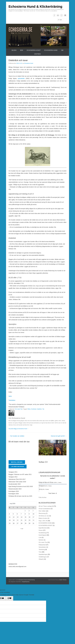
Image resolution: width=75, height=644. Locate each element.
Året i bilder (42, 511)
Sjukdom (39, 409)
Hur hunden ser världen (16, 436)
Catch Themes (63, 580)
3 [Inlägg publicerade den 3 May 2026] (33, 511)
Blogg (14, 50)
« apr (22, 529)
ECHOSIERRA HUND (51, 50)
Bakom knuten (43, 518)
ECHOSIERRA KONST (34, 50)
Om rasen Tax (19, 409)
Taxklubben (12, 400)
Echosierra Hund (29, 63)
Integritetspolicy (26, 582)
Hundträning (42, 533)
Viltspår (41, 559)
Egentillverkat (43, 528)
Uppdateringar (43, 554)
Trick (40, 552)
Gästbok (37, 54)
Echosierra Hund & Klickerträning (35, 7)
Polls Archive (42, 497)
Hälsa (29, 409)
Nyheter (41, 540)
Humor (41, 530)
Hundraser (34, 409)
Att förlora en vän (44, 516)
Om (62, 50)
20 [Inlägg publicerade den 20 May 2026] (18, 520)
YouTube (58, 15)
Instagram (62, 15)
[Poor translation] (9, 598)
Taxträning (42, 550)
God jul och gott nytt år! (59, 436)
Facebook (54, 15)
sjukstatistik (21, 78)
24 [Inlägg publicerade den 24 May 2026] (33, 520)
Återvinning (42, 513)
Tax (43, 409)
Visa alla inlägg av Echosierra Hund (19, 429)
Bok (22, 50)
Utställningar (42, 557)
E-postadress (65, 15)
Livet (40, 538)
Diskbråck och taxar (18, 60)
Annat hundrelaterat (45, 509)
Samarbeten (42, 547)
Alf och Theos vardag (45, 506)
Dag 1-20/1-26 (43, 521)
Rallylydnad (42, 545)
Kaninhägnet (42, 535)
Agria (10, 396)
